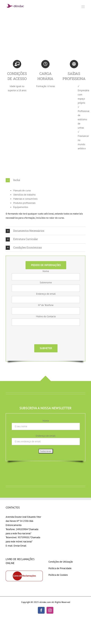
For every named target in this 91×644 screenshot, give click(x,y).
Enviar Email (20, 546)
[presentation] (40, 337)
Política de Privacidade (60, 568)
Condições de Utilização (61, 562)
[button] (45, 180)
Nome (46, 421)
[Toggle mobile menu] (83, 7)
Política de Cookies (58, 575)
